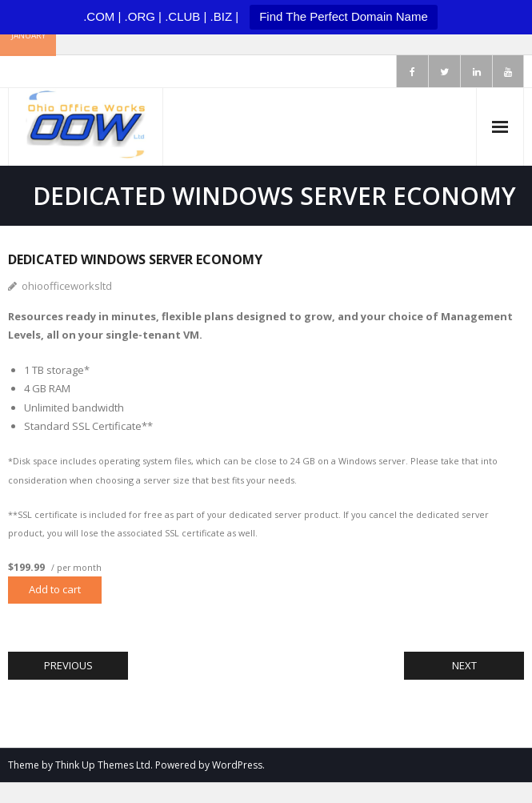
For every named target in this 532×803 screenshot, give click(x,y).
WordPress (237, 765)
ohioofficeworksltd (67, 286)
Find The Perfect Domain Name (344, 16)
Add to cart (55, 589)
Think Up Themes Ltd (103, 765)
